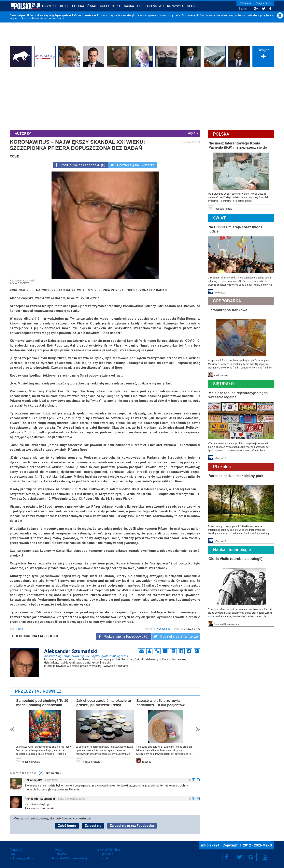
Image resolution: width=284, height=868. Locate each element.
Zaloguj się (245, 3)
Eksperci (49, 6)
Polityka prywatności (23, 858)
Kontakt (105, 858)
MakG (267, 845)
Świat (92, 6)
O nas (58, 850)
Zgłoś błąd (106, 854)
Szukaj (243, 9)
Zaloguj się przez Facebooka (132, 826)
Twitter (239, 857)
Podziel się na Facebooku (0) (80, 165)
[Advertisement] (142, 98)
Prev (12, 729)
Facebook (227, 857)
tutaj (62, 19)
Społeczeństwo (150, 6)
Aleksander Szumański (40, 799)
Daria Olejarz (33, 780)
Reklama (60, 854)
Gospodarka (110, 6)
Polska (78, 6)
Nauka (129, 6)
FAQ (12, 854)
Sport (192, 6)
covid (21, 629)
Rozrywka (175, 6)
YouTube (265, 857)
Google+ (252, 857)
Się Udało (223, 384)
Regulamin (17, 850)
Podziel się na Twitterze (133, 165)
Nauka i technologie (232, 550)
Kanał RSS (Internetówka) (71, 858)
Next (198, 729)
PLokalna (222, 467)
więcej (192, 133)
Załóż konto (67, 826)
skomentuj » (54, 773)
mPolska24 (211, 845)
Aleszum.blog (87, 656)
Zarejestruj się (263, 3)
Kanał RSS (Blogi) (111, 850)
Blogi (64, 6)
